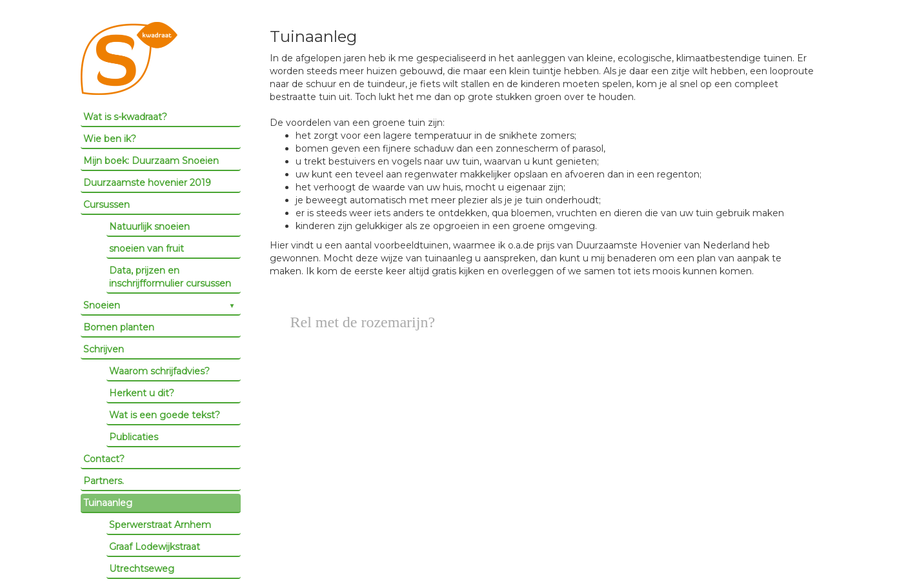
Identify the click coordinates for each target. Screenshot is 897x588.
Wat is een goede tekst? (165, 415)
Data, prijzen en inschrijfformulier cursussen (170, 277)
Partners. (104, 481)
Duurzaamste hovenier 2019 (147, 183)
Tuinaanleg (108, 503)
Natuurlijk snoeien (149, 227)
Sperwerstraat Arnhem (160, 525)
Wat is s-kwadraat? (125, 117)
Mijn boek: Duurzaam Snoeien (151, 161)
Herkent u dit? (142, 393)
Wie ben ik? (110, 139)
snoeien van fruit (146, 248)
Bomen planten (119, 327)
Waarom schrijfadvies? (159, 371)
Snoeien (102, 305)
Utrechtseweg (142, 569)
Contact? (104, 459)
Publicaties (134, 437)
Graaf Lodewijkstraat (155, 547)
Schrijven (104, 349)
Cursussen (106, 205)
